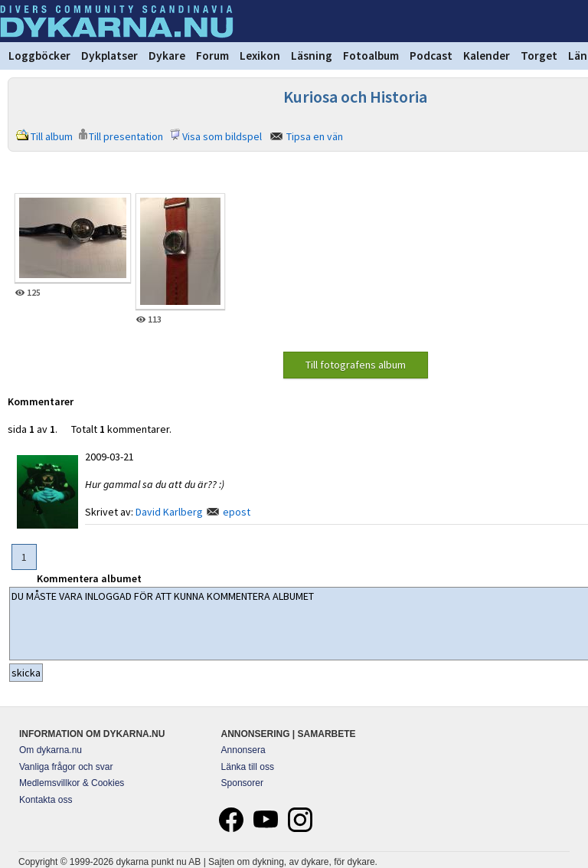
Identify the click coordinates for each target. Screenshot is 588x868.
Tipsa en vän (315, 136)
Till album (52, 136)
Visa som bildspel (222, 136)
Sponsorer (242, 783)
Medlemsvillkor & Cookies (72, 783)
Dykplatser (109, 56)
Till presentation (126, 136)
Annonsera (243, 750)
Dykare (167, 56)
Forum (212, 56)
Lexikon (260, 56)
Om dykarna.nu (51, 750)
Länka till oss (248, 767)
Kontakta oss (46, 800)
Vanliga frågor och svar (66, 767)
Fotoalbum (371, 56)
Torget (539, 56)
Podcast (431, 56)
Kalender (487, 56)
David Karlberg (169, 512)
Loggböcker (39, 56)
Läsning (312, 56)
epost (237, 512)
